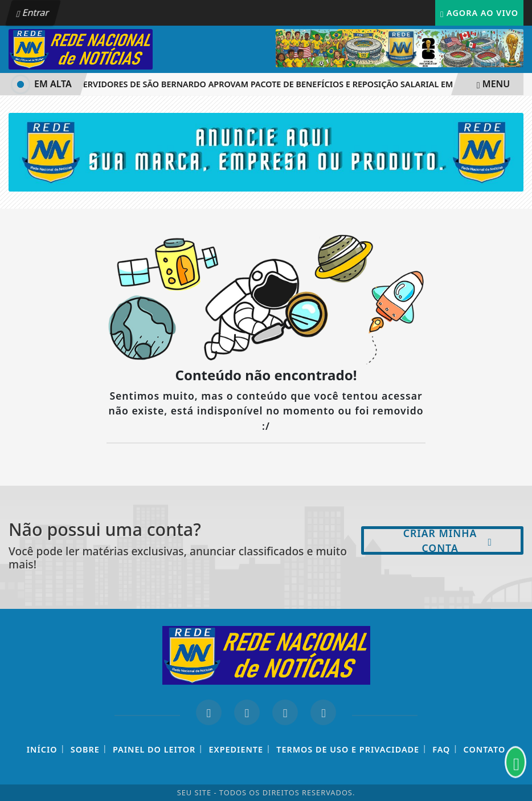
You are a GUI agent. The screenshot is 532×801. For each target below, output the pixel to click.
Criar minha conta (448, 540)
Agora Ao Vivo (479, 13)
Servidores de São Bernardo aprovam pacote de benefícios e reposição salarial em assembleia (291, 84)
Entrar (33, 13)
